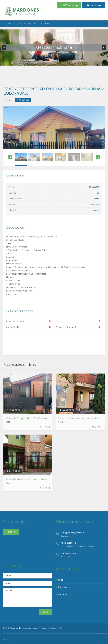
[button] (4, 48)
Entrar (6, 639)
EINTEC (59, 628)
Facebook (94, 5)
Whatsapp (70, 5)
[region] (54, 48)
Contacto (46, 24)
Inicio (10, 24)
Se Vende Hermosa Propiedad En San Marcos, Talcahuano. (39, 479)
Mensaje (28, 598)
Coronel (7, 100)
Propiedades (26, 24)
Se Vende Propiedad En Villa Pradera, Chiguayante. (34, 418)
